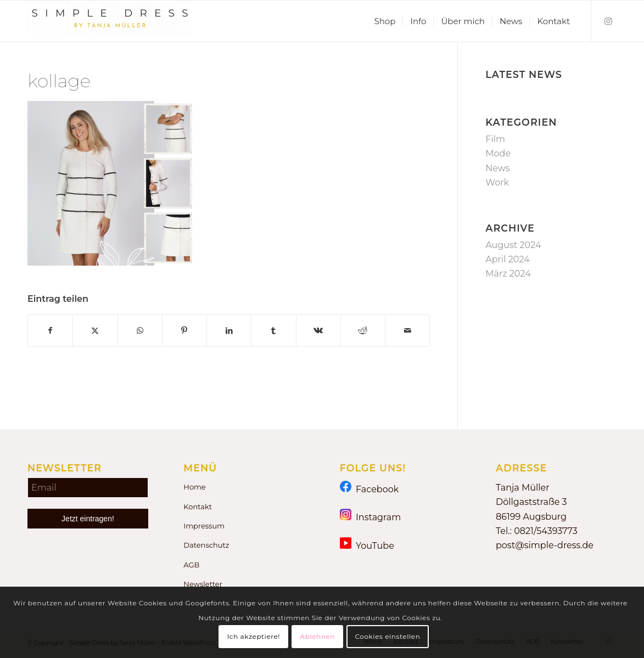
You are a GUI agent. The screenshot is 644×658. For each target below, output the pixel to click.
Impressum (204, 526)
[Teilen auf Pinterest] (184, 330)
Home (194, 487)
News (497, 168)
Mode (498, 153)
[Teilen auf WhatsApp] (140, 330)
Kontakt (198, 507)
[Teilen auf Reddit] (363, 330)
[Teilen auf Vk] (318, 330)
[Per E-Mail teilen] (407, 330)
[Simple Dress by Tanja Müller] (110, 21)
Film (495, 139)
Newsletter (203, 584)
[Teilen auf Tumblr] (273, 330)
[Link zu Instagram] (608, 21)
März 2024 (508, 274)
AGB (191, 565)
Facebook (369, 489)
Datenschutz (206, 545)
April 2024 (507, 259)
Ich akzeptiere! (254, 636)
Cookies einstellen (387, 636)
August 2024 (513, 245)
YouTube (367, 545)
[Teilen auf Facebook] (50, 330)
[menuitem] (385, 21)
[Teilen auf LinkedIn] (229, 330)
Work (497, 182)
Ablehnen (317, 636)
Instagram (371, 517)
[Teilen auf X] (95, 330)
